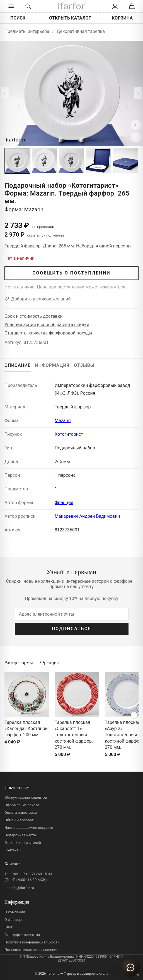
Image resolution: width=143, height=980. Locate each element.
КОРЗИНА (122, 18)
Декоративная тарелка (81, 31)
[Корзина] (132, 6)
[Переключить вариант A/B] (138, 975)
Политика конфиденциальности (32, 942)
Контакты (13, 850)
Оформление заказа (22, 805)
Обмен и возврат (19, 820)
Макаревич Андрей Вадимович (87, 516)
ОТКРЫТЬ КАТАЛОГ (70, 18)
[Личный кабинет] (115, 6)
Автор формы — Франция (32, 662)
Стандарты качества (22, 935)
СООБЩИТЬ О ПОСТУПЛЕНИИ (71, 273)
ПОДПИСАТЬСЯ (72, 629)
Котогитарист (69, 434)
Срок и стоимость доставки (34, 316)
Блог (9, 927)
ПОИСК (18, 18)
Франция (64, 503)
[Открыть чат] (130, 967)
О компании (15, 912)
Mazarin (63, 421)
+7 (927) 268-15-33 (37, 874)
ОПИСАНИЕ (18, 365)
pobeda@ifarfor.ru (19, 888)
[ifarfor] (71, 6)
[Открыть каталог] (11, 6)
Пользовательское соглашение (31, 950)
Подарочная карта (20, 835)
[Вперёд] (134, 715)
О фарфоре (14, 920)
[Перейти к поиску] (28, 6)
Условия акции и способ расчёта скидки (47, 325)
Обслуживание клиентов (26, 797)
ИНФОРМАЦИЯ (52, 365)
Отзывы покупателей (23, 843)
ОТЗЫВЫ (84, 365)
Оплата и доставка (21, 812)
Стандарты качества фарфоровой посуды (48, 333)
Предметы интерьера (27, 31)
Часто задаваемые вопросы (29, 828)
